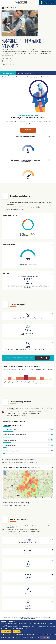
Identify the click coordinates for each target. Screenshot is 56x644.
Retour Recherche (11, 8)
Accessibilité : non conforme (28, 618)
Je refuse (17, 632)
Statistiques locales (8, 73)
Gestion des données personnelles (20, 617)
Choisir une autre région (45, 617)
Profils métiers (46, 77)
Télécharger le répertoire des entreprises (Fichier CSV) (21, 460)
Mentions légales (34, 617)
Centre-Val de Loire (50, 2)
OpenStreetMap (36, 498)
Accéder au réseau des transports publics (15, 503)
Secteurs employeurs (33, 77)
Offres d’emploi (21, 77)
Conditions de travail (8, 77)
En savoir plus (45, 637)
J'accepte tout (6, 632)
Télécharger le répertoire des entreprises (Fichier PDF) (20, 462)
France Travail (41, 358)
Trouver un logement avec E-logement (14, 505)
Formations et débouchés (25, 73)
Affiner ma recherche (28, 130)
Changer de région (48, 3)
